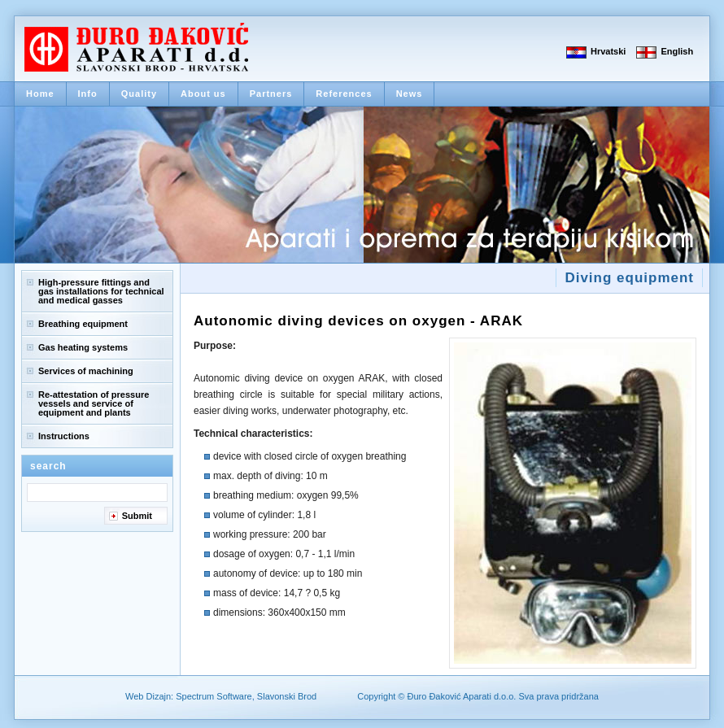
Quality (139, 94)
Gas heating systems (83, 347)
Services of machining (86, 371)
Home (40, 94)
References (344, 94)
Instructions (64, 436)
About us (203, 94)
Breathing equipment (83, 324)
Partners (271, 94)
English (677, 51)
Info (88, 94)
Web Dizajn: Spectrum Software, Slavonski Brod (221, 696)
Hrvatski (608, 51)
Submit (137, 516)
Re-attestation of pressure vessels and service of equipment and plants (94, 403)
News (410, 94)
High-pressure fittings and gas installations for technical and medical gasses (101, 291)
